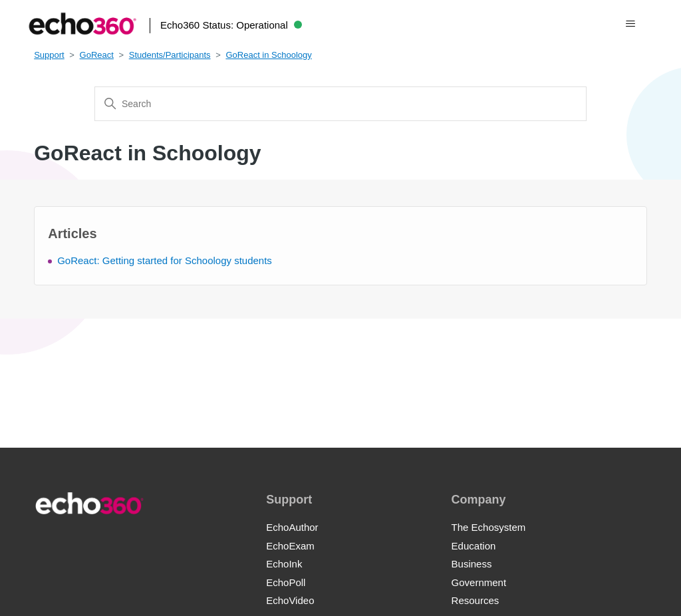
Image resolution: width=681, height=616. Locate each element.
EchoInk (284, 564)
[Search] (340, 104)
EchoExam (290, 546)
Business (472, 564)
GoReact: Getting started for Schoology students (165, 260)
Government (479, 582)
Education (474, 546)
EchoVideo (290, 600)
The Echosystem (489, 527)
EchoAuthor (292, 527)
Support (49, 55)
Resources (476, 600)
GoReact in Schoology (268, 55)
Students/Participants (170, 55)
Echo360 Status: (231, 25)
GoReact (97, 55)
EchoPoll (286, 582)
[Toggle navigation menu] (630, 24)
